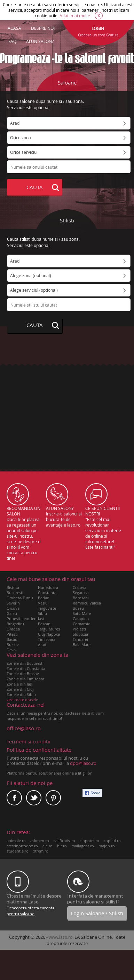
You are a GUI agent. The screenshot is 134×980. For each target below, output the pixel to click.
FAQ (12, 41)
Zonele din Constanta (26, 668)
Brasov (13, 644)
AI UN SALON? (40, 41)
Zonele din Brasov (23, 674)
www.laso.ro (61, 937)
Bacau (12, 639)
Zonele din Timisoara (25, 679)
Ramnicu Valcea (87, 603)
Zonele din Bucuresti (25, 663)
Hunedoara (48, 587)
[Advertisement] (67, 409)
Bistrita (13, 587)
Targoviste (47, 608)
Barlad (44, 598)
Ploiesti (79, 629)
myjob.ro (107, 846)
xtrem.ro (41, 851)
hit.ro (62, 846)
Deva (11, 650)
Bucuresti (15, 593)
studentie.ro (18, 851)
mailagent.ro (83, 846)
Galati (12, 613)
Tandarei (80, 639)
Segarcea (81, 593)
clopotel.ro (89, 841)
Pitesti (12, 634)
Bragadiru (15, 624)
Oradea (13, 629)
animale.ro (16, 841)
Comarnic (81, 624)
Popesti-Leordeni (22, 619)
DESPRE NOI (43, 28)
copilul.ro (112, 841)
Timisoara (47, 639)
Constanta (47, 593)
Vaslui (43, 603)
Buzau (78, 608)
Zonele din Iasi (20, 684)
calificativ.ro (64, 841)
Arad (42, 644)
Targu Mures (49, 629)
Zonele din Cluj (20, 689)
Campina (81, 619)
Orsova (13, 608)
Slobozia (80, 634)
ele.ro (48, 846)
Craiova (80, 587)
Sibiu (42, 613)
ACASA (14, 28)
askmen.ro (40, 841)
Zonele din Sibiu (21, 694)
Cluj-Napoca (49, 634)
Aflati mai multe (75, 16)
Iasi (41, 619)
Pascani (45, 624)
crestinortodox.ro (22, 846)
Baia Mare (82, 644)
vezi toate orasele (22, 700)
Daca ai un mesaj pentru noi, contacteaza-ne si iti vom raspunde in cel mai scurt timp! (55, 712)
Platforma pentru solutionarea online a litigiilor (49, 773)
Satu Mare (82, 613)
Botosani (81, 598)
